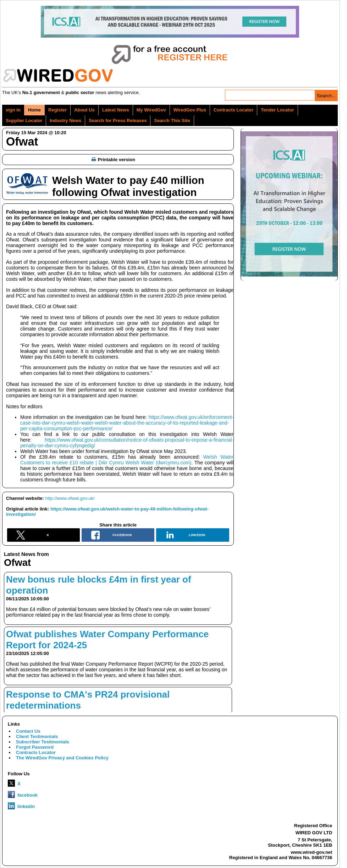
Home (34, 110)
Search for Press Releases (118, 121)
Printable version (113, 160)
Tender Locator (277, 110)
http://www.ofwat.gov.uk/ (70, 498)
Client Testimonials (37, 736)
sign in (13, 110)
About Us (84, 110)
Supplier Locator (24, 121)
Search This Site (172, 121)
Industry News (65, 121)
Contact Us (28, 731)
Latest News (116, 110)
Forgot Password (35, 747)
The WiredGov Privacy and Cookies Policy (62, 758)
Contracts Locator (233, 110)
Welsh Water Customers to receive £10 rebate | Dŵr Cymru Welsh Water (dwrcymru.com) (127, 460)
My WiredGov (151, 110)
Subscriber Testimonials (43, 742)
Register (57, 110)
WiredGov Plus (190, 110)
